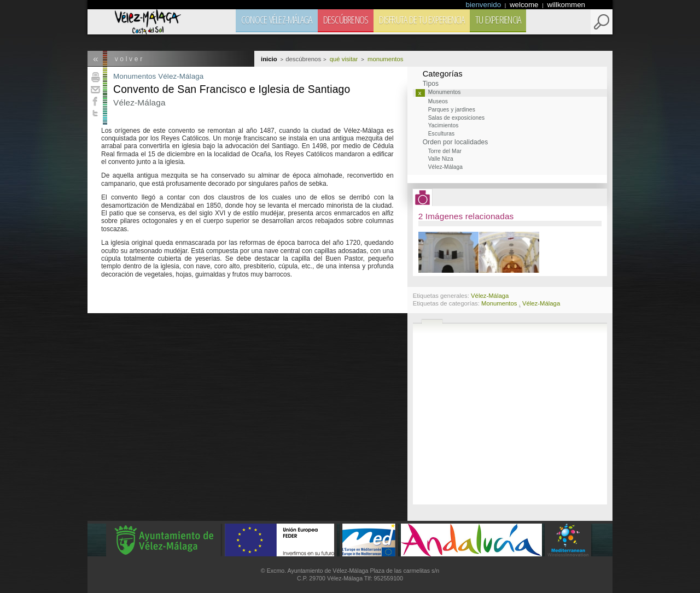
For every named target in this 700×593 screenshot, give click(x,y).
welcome (525, 5)
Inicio (269, 59)
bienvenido (485, 5)
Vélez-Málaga (181, 76)
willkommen (566, 5)
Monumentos (135, 76)
